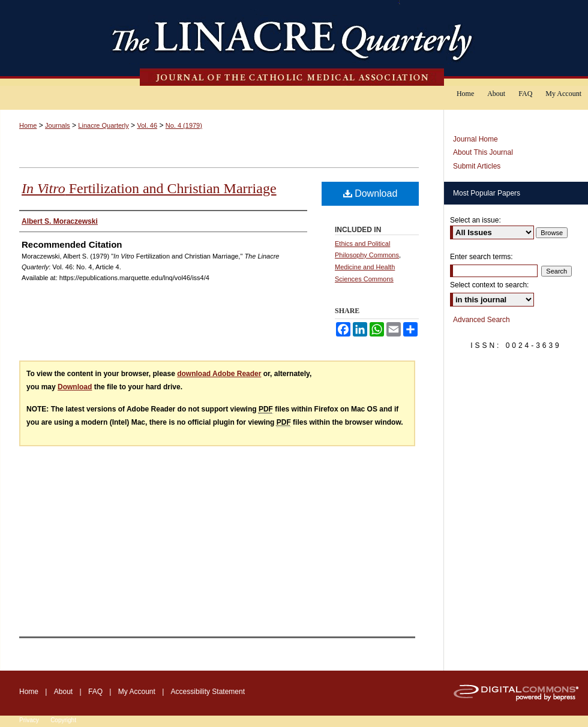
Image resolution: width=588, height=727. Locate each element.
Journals (58, 125)
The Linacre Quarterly (294, 43)
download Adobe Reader (219, 374)
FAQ (95, 692)
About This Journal (483, 152)
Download (370, 193)
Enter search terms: (481, 257)
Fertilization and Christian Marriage (149, 188)
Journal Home (475, 139)
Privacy (29, 720)
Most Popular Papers (487, 193)
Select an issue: (475, 220)
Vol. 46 (147, 125)
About (63, 692)
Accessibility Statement (208, 692)
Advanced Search (481, 320)
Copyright (63, 720)
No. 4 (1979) (184, 125)
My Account (137, 692)
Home (28, 125)
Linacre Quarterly (103, 125)
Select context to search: (489, 285)
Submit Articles (477, 166)
